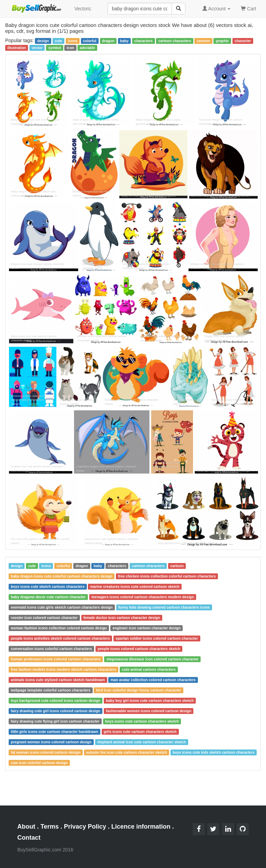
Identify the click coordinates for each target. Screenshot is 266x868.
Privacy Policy (85, 827)
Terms (50, 827)
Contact (29, 838)
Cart (248, 8)
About (26, 827)
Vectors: (83, 9)
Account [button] (217, 9)
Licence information (141, 827)
